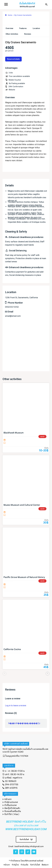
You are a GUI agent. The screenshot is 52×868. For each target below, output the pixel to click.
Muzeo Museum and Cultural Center (22, 505)
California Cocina (12, 649)
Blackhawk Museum (14, 433)
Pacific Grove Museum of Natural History (24, 577)
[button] (46, 5)
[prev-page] (4, 674)
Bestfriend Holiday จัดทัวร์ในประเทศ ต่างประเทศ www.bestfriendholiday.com (26, 825)
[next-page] (48, 674)
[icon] (6, 15)
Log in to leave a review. (16, 706)
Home (10, 15)
